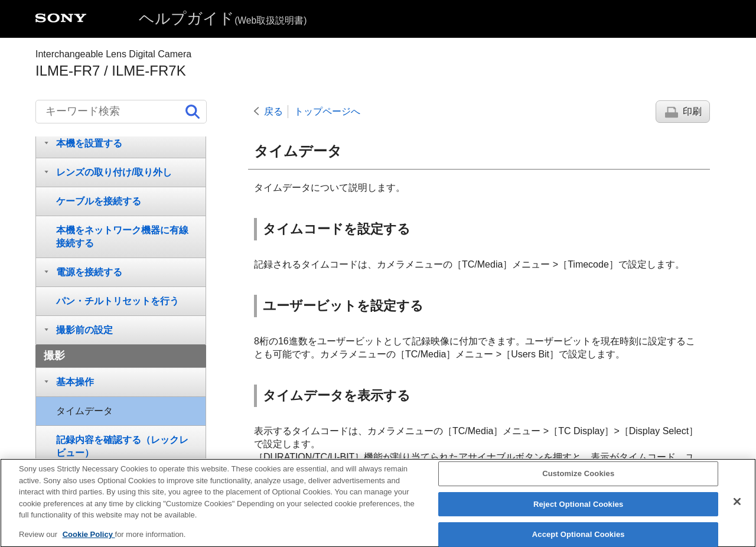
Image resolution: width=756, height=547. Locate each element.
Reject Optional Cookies (579, 514)
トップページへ (327, 111)
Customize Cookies (578, 483)
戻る (273, 111)
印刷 (692, 111)
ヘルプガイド (223, 18)
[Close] (737, 511)
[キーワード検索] (121, 112)
